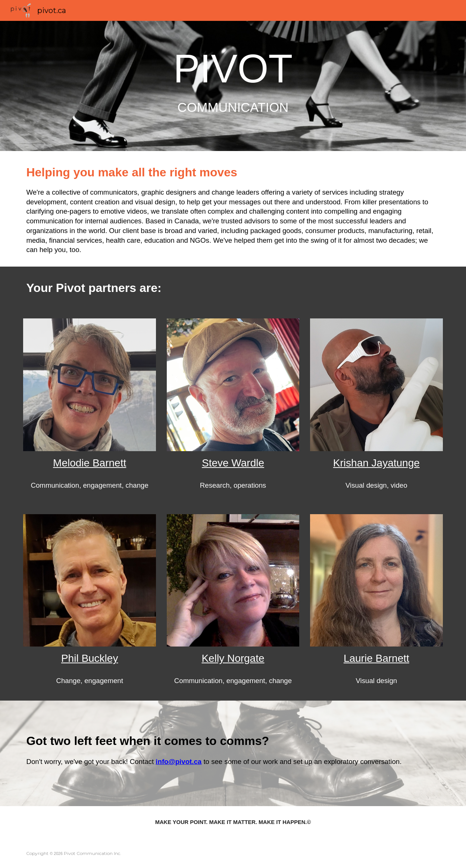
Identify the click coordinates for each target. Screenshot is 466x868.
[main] (233, 86)
